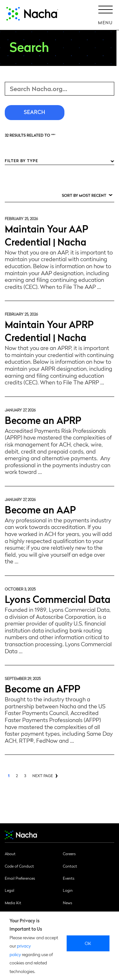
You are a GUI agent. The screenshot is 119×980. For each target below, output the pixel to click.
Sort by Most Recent (84, 195)
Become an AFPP (43, 688)
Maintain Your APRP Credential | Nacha (49, 330)
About (10, 854)
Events (69, 878)
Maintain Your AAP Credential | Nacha (46, 235)
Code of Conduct (19, 866)
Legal (10, 890)
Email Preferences (20, 878)
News (67, 903)
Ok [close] (88, 943)
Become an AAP (40, 509)
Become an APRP (43, 420)
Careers (69, 854)
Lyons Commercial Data (58, 599)
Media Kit (13, 903)
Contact (70, 866)
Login (68, 890)
